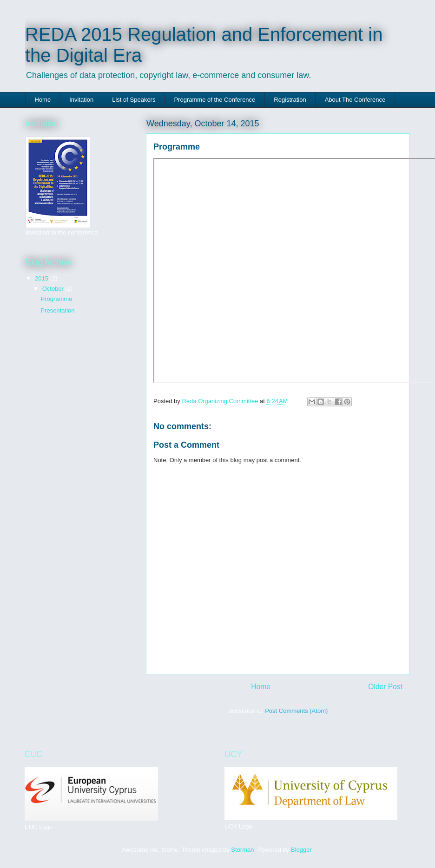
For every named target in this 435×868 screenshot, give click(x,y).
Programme (56, 299)
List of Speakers (134, 100)
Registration (290, 100)
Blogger (301, 850)
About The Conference (355, 100)
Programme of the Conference (214, 100)
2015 (43, 278)
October (54, 289)
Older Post (385, 687)
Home (43, 100)
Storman (242, 850)
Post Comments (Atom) (296, 711)
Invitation (81, 100)
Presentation (57, 310)
